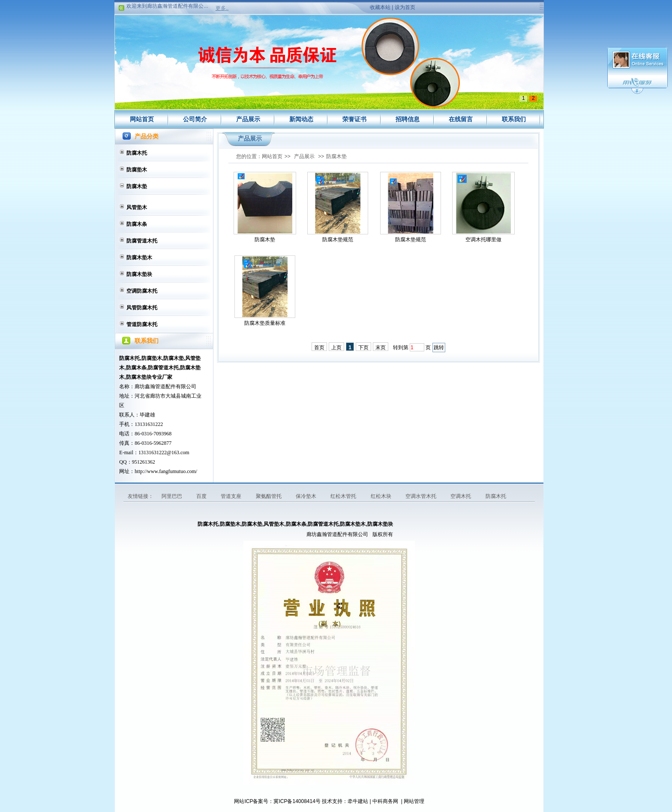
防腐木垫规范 (338, 240)
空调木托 (461, 496)
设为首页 (405, 7)
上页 (336, 348)
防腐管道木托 (142, 241)
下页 (363, 348)
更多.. (222, 8)
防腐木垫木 (139, 258)
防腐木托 (137, 153)
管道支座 (232, 496)
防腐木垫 (137, 186)
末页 (381, 348)
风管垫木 (137, 207)
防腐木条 (137, 224)
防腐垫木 (137, 170)
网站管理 (414, 801)
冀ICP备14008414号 (297, 801)
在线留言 (461, 119)
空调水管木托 (421, 496)
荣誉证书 (354, 119)
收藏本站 (380, 7)
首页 (319, 348)
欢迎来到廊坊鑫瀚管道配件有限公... (167, 7)
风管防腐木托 (142, 308)
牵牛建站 (358, 801)
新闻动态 (301, 119)
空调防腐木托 (142, 291)
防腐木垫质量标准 (265, 323)
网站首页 (142, 119)
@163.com (178, 452)
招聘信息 (408, 119)
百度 (202, 496)
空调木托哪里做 (483, 240)
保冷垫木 (307, 496)
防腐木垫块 (139, 274)
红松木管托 (344, 496)
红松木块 (382, 496)
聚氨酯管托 (269, 496)
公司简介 (195, 119)
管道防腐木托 (142, 324)
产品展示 (248, 119)
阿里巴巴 (172, 496)
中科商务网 (385, 801)
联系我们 (514, 119)
